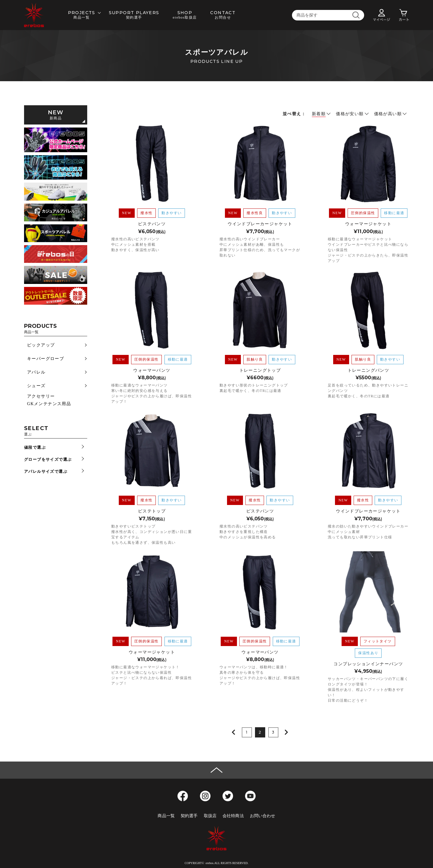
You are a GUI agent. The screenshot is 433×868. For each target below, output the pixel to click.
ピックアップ (41, 345)
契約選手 (189, 816)
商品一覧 (166, 816)
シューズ (36, 386)
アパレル (36, 372)
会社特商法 (233, 816)
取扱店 (210, 816)
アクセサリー (41, 396)
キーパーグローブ (46, 359)
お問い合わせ (263, 816)
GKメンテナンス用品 (49, 404)
